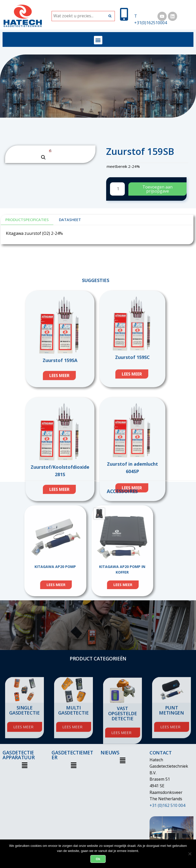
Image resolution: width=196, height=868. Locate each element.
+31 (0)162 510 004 (167, 805)
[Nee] (190, 854)
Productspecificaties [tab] (27, 220)
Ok (98, 859)
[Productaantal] (117, 189)
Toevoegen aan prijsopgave (157, 189)
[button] (98, 40)
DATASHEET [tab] (70, 220)
